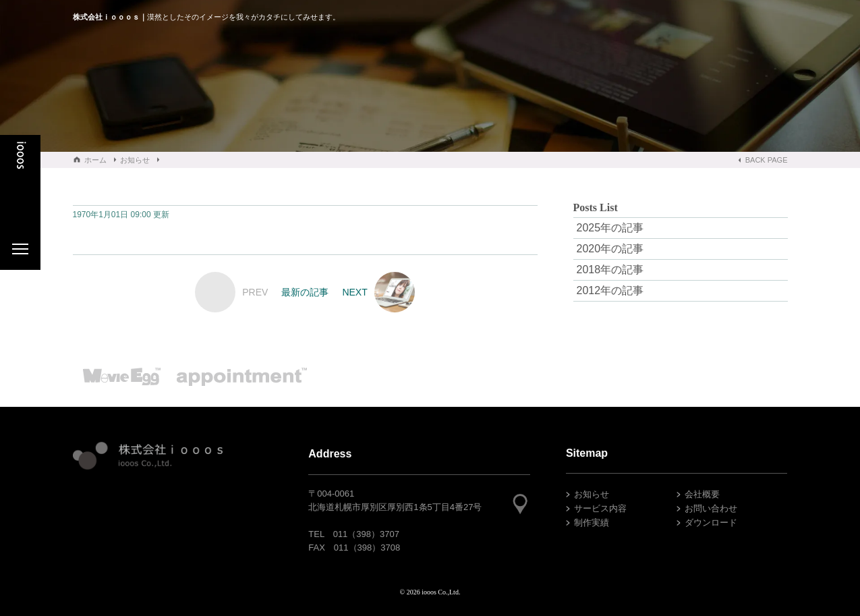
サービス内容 (600, 508)
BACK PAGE (767, 160)
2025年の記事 (610, 228)
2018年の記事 (610, 270)
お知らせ (135, 160)
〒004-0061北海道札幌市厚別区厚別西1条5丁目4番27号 (395, 500)
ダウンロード (711, 523)
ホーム (95, 160)
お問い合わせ (711, 508)
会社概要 (702, 494)
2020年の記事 (610, 249)
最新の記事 (305, 292)
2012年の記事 (610, 290)
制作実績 (592, 523)
